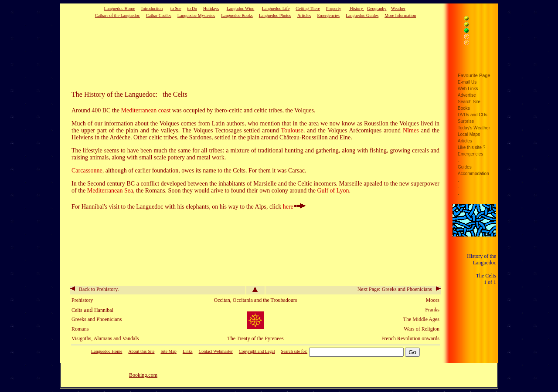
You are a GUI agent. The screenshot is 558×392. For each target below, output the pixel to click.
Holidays (211, 8)
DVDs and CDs (473, 115)
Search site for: (294, 351)
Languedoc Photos (275, 15)
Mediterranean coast (146, 110)
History (356, 8)
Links (188, 351)
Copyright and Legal (257, 351)
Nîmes (411, 130)
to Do (192, 8)
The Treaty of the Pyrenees (255, 338)
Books (464, 108)
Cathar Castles (159, 15)
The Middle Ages (421, 319)
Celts (77, 310)
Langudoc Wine (241, 8)
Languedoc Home (120, 8)
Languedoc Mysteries (196, 15)
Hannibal (104, 310)
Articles (304, 15)
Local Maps (469, 134)
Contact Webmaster (216, 351)
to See (176, 8)
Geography (377, 8)
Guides (465, 167)
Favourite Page (474, 75)
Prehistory (82, 300)
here (294, 207)
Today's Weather (474, 128)
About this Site (141, 351)
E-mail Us (467, 82)
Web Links (468, 89)
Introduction (152, 8)
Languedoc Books (237, 15)
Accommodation (473, 174)
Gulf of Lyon (333, 191)
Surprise (466, 121)
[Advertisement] (242, 54)
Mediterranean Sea (110, 191)
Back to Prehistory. (95, 289)
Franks (432, 310)
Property (333, 8)
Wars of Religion (422, 329)
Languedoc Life (276, 8)
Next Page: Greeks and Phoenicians (399, 289)
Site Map (168, 351)
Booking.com (143, 375)
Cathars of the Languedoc (117, 15)
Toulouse (292, 130)
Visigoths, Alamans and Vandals (105, 338)
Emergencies (328, 15)
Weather (398, 8)
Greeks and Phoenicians (97, 319)
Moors (433, 300)
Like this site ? (471, 147)
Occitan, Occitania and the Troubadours (256, 300)
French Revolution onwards (410, 338)
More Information (400, 15)
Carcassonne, (88, 171)
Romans (80, 329)
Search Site (469, 102)
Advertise (467, 95)
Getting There (308, 8)
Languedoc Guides (362, 15)
